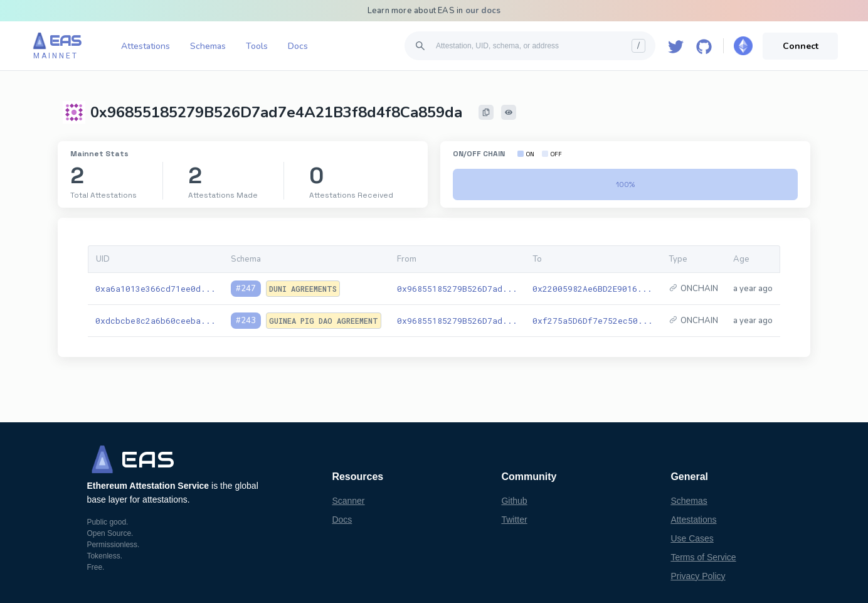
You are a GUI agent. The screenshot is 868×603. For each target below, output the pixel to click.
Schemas (208, 46)
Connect (801, 46)
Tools (257, 46)
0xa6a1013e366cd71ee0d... (156, 289)
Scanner (348, 501)
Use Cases (692, 538)
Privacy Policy (698, 576)
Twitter (514, 520)
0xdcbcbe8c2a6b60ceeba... (156, 321)
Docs (298, 46)
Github (514, 501)
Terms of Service (703, 557)
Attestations (146, 46)
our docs (483, 11)
